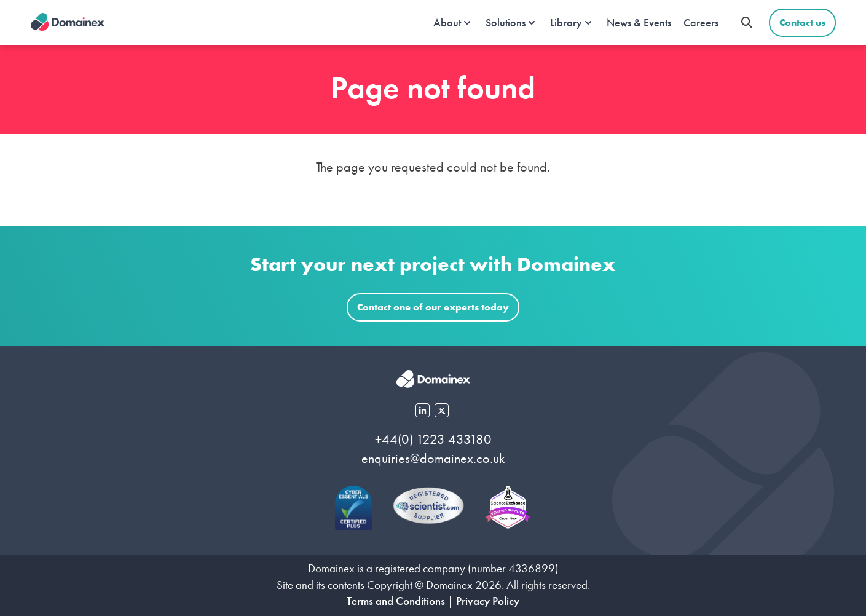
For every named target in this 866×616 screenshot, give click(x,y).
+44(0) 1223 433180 (433, 439)
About (447, 22)
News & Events (639, 22)
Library (566, 22)
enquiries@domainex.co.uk (433, 458)
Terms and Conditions (396, 601)
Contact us (802, 22)
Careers (701, 22)
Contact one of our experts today (433, 307)
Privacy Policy (488, 601)
